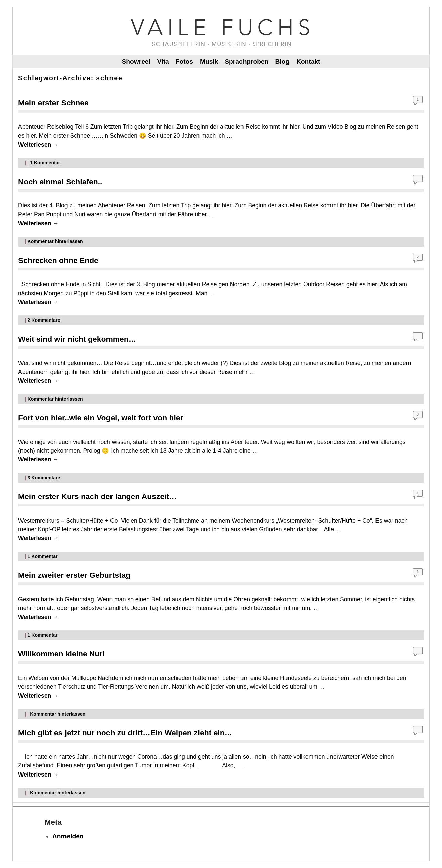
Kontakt (308, 61)
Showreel (136, 61)
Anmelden (68, 836)
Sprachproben (247, 61)
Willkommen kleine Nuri (61, 654)
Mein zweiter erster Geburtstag (74, 575)
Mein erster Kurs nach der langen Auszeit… (97, 496)
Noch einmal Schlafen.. (60, 182)
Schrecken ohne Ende (58, 260)
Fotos (184, 61)
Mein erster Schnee (53, 103)
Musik (209, 61)
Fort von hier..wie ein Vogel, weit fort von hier (101, 418)
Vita (163, 61)
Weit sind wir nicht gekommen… (77, 339)
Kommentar (45, 163)
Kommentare (44, 320)
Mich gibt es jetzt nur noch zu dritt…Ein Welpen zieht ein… (125, 733)
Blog (282, 61)
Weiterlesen (38, 145)
